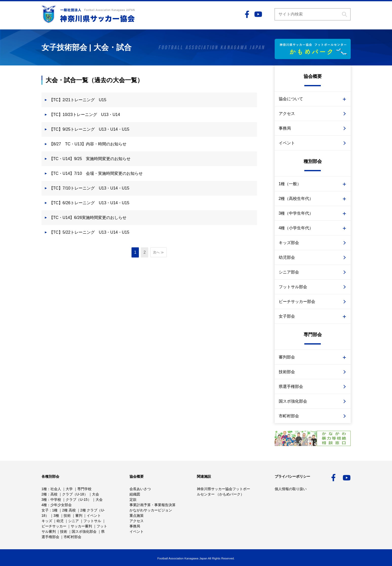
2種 (44, 494)
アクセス (287, 114)
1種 (44, 489)
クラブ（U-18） (75, 494)
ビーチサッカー (54, 526)
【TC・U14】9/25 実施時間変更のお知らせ (90, 159)
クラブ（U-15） (78, 500)
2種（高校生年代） (296, 199)
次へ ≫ (158, 252)
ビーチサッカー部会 (297, 302)
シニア (73, 521)
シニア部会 (289, 272)
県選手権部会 (291, 387)
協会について (291, 99)
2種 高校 (69, 510)
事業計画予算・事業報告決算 (153, 505)
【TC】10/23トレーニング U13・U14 (85, 115)
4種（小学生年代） (296, 228)
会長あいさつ (140, 489)
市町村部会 (289, 416)
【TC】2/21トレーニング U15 (78, 100)
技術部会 (287, 372)
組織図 (135, 494)
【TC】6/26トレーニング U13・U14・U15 (89, 203)
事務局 (285, 128)
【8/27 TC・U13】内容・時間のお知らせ (88, 144)
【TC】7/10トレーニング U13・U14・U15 (89, 188)
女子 (45, 510)
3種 (44, 500)
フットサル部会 (293, 287)
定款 (133, 500)
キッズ (47, 521)
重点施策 (137, 516)
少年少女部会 (61, 505)
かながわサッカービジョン (151, 510)
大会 (96, 494)
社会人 (56, 489)
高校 (54, 494)
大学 (69, 489)
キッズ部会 (289, 243)
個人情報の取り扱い (291, 489)
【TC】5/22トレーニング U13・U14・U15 (89, 232)
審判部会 (287, 357)
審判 (79, 516)
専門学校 (84, 489)
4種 (44, 505)
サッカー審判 (81, 526)
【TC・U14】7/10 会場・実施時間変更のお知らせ (96, 173)
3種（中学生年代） (296, 213)
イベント (287, 143)
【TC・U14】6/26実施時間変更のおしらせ (88, 218)
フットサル (92, 521)
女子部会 (287, 316)
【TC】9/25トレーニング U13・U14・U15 (89, 129)
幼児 (60, 521)
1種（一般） (290, 184)
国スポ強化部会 (293, 401)
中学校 (56, 500)
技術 (67, 516)
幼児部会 (287, 257)
